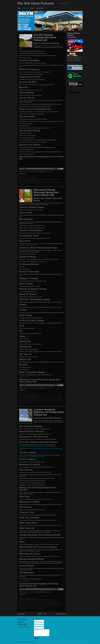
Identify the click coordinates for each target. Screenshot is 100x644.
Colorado (50, 601)
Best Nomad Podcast (32, 396)
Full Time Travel (22, 399)
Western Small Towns (37, 608)
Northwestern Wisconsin (26, 401)
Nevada (46, 605)
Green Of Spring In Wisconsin (34, 399)
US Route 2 (51, 183)
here (34, 154)
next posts (22, 614)
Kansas (57, 603)
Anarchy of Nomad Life (37, 600)
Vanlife (61, 183)
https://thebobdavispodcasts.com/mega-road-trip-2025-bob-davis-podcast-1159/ (37, 446)
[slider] (40, 169)
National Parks (42, 605)
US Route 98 (55, 183)
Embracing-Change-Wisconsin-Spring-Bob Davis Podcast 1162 (46, 192)
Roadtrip (52, 181)
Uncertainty (42, 606)
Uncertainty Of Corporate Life (49, 606)
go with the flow (27, 399)
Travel (47, 183)
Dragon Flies (35, 397)
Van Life (58, 183)
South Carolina (36, 183)
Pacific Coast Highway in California (35, 244)
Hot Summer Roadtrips (50, 179)
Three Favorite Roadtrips (42, 183)
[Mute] (59, 169)
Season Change (49, 401)
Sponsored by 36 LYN (24, 377)
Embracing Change (50, 397)
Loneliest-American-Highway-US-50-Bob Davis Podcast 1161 (49, 412)
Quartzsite (42, 401)
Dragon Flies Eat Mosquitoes (42, 397)
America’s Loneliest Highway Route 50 (28, 245)
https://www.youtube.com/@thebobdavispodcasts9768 (32, 457)
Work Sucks (43, 608)
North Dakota (41, 181)
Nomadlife (31, 181)
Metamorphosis (54, 399)
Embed (50, 172)
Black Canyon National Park (52, 600)
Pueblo (20, 606)
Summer (20, 402)
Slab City (53, 401)
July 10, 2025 (29, 178)
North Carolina (36, 181)
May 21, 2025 (29, 394)
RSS (25, 174)
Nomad (62, 399)
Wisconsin (34, 402)
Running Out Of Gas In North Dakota (25, 183)
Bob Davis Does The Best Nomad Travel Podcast (27, 601)
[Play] (21, 169)
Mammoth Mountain (22, 605)
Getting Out (44, 179)
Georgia (40, 179)
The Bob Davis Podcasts (36, 3)
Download (36, 172)
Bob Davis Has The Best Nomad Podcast (45, 396)
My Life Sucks (32, 605)
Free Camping (42, 603)
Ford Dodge (37, 603)
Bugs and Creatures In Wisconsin (57, 396)
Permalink (22, 184)
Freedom (46, 603)
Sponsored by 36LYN (24, 581)
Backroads (23, 179)
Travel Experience (30, 606)
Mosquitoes (59, 399)
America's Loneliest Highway (29, 600)
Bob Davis (22, 178)
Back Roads (26, 396)
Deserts (60, 601)
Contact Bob (39, 8)
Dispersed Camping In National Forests (25, 603)
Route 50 (23, 606)
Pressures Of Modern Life (58, 605)
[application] (42, 169)
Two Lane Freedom (37, 606)
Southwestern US (57, 401)
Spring (61, 401)
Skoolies (26, 606)
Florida (38, 179)
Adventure (22, 396)
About (32, 8)
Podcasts (25, 8)
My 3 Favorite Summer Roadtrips (24, 181)
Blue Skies (37, 396)
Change (20, 397)
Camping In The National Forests (43, 601)
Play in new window (28, 172)
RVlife (32, 183)
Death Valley (47, 244)
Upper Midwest (27, 402)
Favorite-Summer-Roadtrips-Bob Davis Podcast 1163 (45, 38)
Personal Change (37, 401)
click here (43, 226)
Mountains (27, 605)
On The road (32, 401)
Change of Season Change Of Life (27, 397)
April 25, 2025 (29, 598)
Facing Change (59, 397)
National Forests (37, 605)
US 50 (30, 608)
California (36, 601)
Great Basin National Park (52, 603)
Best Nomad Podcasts (28, 179)
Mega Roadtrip (56, 179)
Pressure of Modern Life (47, 181)
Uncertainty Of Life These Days (24, 608)
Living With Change (48, 399)
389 (45, 614)
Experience (55, 397)
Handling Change (42, 399)
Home (19, 8)
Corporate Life (34, 179)
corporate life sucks (55, 601)
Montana (60, 179)
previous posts (60, 614)
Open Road (52, 605)
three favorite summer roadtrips (49, 46)
